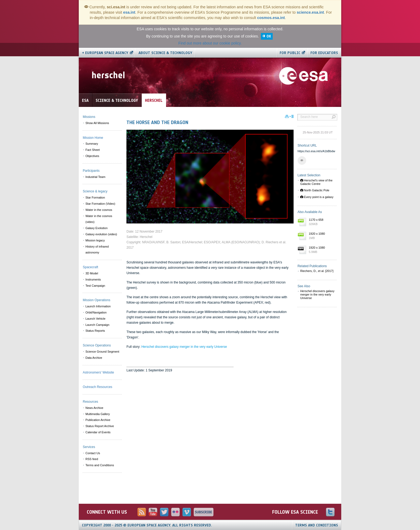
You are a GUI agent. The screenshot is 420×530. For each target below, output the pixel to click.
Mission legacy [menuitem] (95, 240)
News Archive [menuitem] (94, 408)
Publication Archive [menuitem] (98, 420)
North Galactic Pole (315, 190)
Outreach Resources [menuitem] (97, 387)
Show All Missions (97, 123)
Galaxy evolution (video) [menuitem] (101, 234)
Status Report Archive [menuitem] (100, 426)
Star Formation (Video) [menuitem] (100, 204)
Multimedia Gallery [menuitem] (98, 414)
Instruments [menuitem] (93, 279)
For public (290, 53)
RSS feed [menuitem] (92, 459)
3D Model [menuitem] (92, 273)
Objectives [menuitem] (92, 156)
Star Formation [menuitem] (95, 197)
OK (269, 36)
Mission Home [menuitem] (93, 138)
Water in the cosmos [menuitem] (99, 210)
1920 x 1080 (322, 236)
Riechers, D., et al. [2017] (317, 271)
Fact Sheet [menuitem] (93, 150)
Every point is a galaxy (317, 197)
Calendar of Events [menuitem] (98, 432)
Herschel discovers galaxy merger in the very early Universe (184, 347)
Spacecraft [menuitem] (90, 267)
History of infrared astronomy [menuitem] (97, 250)
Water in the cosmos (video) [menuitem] (99, 219)
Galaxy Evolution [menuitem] (97, 228)
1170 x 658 (322, 222)
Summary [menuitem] (92, 144)
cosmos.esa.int (271, 18)
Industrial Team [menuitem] (95, 177)
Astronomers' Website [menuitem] (98, 372)
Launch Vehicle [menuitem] (95, 319)
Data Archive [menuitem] (94, 358)
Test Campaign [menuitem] (95, 286)
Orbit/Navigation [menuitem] (96, 312)
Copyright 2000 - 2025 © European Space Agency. (147, 525)
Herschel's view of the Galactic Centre (316, 182)
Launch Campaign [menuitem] (97, 325)
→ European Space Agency (105, 53)
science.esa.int (310, 12)
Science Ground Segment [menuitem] (102, 352)
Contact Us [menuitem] (93, 453)
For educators (324, 53)
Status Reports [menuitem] (95, 331)
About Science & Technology (165, 53)
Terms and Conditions (317, 525)
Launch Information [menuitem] (98, 306)
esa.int (129, 12)
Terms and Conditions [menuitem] (100, 465)
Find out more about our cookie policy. (210, 43)
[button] (302, 161)
